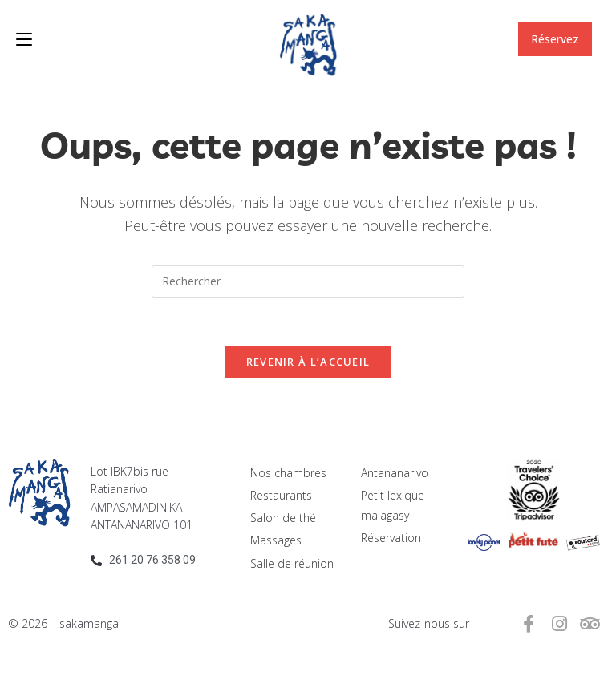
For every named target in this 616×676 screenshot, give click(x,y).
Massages (276, 541)
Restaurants (281, 495)
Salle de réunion (292, 563)
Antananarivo (395, 473)
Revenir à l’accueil (308, 362)
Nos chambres (288, 473)
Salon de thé (283, 518)
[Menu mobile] (24, 39)
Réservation (391, 538)
